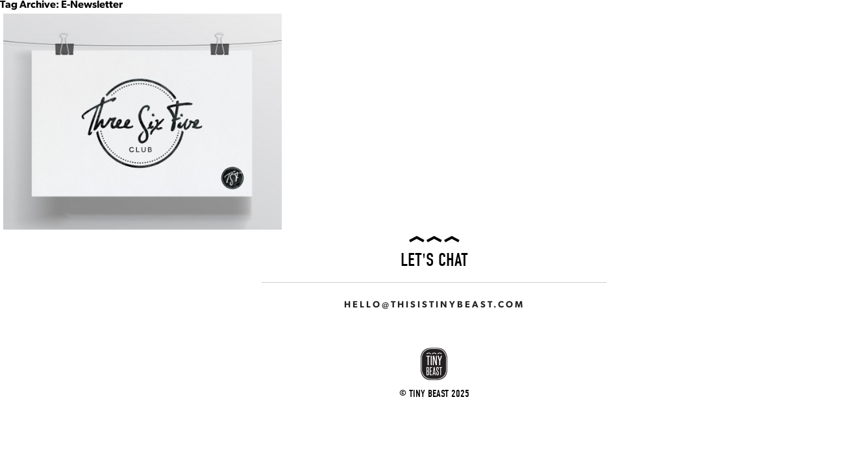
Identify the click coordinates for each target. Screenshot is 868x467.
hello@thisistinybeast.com (434, 305)
